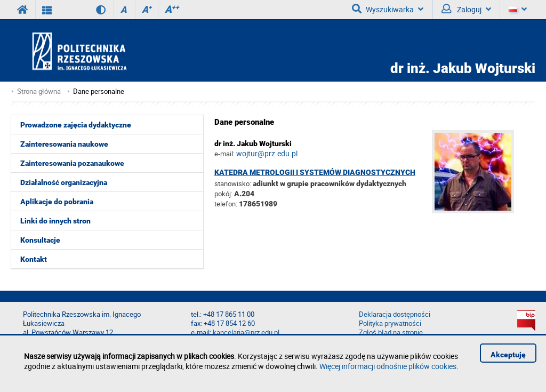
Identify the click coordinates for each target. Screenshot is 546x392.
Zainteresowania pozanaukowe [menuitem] (72, 163)
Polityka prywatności (390, 323)
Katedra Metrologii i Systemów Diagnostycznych (315, 172)
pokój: (224, 194)
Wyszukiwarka (388, 9)
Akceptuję (508, 355)
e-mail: (224, 154)
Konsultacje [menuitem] (40, 240)
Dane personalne (99, 91)
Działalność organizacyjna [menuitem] (64, 182)
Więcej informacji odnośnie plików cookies (388, 366)
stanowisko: (233, 183)
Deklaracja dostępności (395, 314)
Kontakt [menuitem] (34, 259)
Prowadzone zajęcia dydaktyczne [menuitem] (76, 125)
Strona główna (39, 91)
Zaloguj (466, 9)
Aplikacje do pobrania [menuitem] (57, 202)
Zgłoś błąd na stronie (391, 333)
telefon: (226, 204)
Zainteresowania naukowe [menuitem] (64, 144)
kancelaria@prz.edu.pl (246, 333)
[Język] (517, 10)
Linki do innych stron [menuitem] (55, 221)
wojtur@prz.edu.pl (267, 153)
